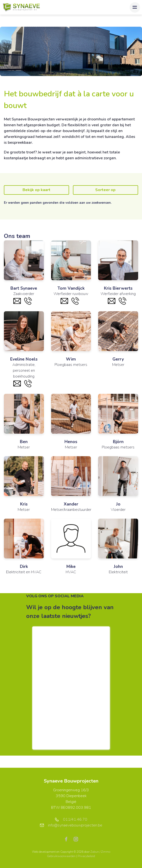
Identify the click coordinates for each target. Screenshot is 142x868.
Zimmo (106, 852)
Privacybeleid (86, 856)
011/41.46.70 (71, 819)
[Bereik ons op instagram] (76, 839)
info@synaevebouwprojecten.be (71, 825)
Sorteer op (105, 190)
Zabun (95, 852)
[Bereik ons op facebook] (68, 839)
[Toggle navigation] (135, 7)
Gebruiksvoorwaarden (62, 856)
